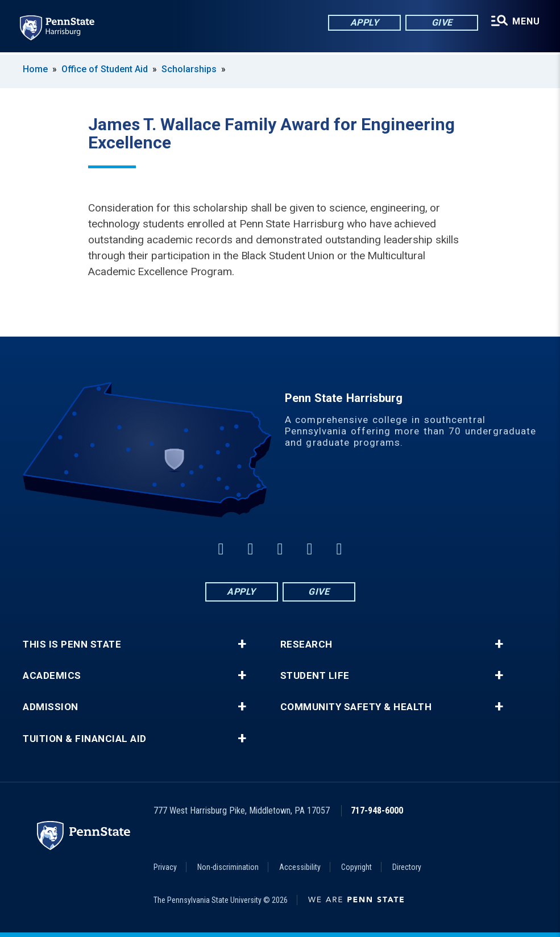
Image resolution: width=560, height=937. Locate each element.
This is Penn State (72, 644)
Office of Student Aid (105, 69)
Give (441, 22)
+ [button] (242, 644)
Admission (51, 707)
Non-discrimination (228, 867)
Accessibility (300, 867)
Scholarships (189, 69)
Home (35, 69)
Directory (407, 867)
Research (306, 644)
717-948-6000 (377, 810)
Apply (364, 22)
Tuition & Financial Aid (85, 739)
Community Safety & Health (356, 707)
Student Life (315, 676)
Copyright (356, 867)
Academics (52, 676)
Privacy (165, 867)
